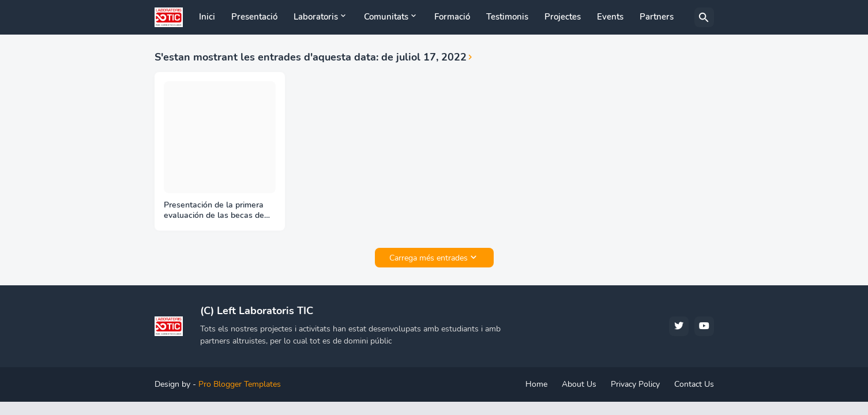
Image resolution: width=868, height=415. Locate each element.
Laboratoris (316, 17)
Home (536, 384)
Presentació (254, 17)
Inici (207, 17)
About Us (579, 384)
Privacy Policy (635, 384)
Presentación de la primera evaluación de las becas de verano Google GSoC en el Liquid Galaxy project (214, 211)
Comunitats (386, 17)
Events (610, 17)
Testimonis (507, 17)
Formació (452, 17)
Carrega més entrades (429, 258)
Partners (657, 17)
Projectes (563, 17)
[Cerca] (704, 17)
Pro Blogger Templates (240, 384)
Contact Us (694, 384)
